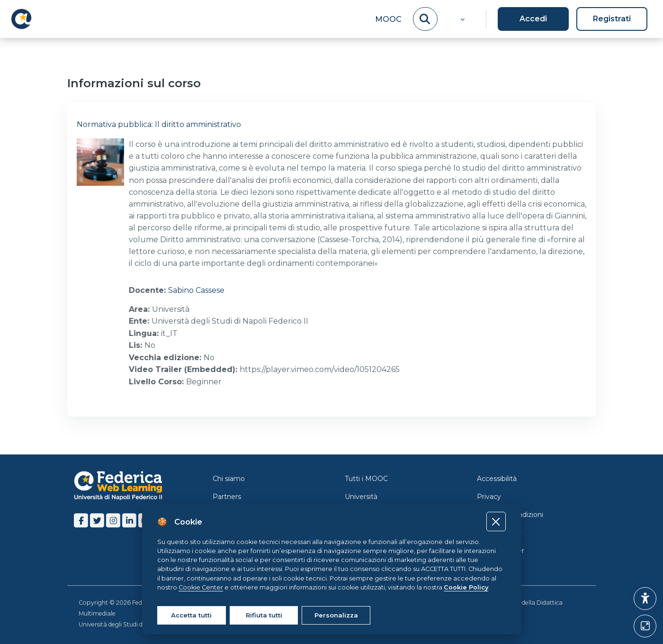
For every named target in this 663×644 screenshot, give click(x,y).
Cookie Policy (499, 532)
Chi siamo (229, 478)
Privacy (489, 496)
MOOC (388, 19)
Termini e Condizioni (510, 514)
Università (361, 496)
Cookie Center (501, 550)
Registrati (612, 19)
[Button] (645, 626)
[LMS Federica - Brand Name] (21, 19)
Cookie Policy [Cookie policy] (466, 587)
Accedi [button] (533, 19)
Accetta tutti (191, 615)
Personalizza (336, 615)
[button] (461, 19)
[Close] (496, 522)
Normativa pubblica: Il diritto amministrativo (159, 124)
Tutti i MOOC (366, 478)
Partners (227, 496)
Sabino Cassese (196, 290)
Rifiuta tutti (264, 615)
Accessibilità (497, 478)
